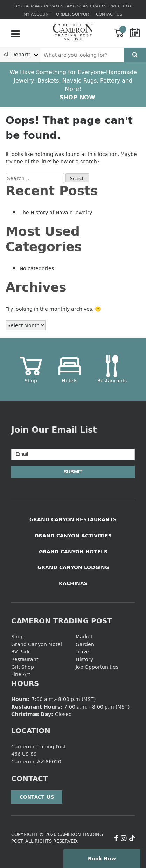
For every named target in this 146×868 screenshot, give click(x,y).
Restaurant (25, 659)
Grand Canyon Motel (37, 644)
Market (84, 636)
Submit (73, 472)
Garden (85, 644)
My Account (37, 14)
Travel (83, 651)
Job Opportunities (97, 667)
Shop (18, 636)
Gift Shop (23, 667)
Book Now (102, 858)
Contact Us (109, 14)
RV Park (20, 651)
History (84, 659)
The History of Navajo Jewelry (56, 212)
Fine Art (21, 674)
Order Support (74, 14)
